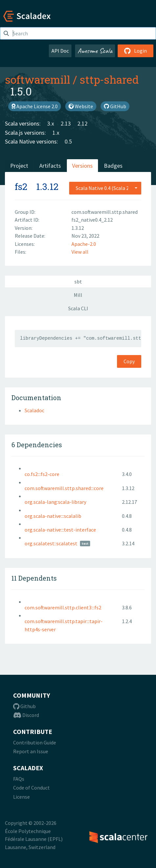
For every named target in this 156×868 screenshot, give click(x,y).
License (21, 797)
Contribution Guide (35, 742)
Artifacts (50, 166)
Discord (26, 715)
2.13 (66, 123)
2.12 (82, 123)
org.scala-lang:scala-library (55, 502)
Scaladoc (34, 410)
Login (136, 51)
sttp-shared (109, 79)
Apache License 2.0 (35, 106)
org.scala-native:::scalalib (53, 516)
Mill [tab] (78, 295)
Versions (82, 166)
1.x (56, 133)
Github (24, 706)
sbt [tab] (78, 281)
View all (80, 252)
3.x (51, 123)
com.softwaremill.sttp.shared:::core (64, 488)
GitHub (115, 106)
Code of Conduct (31, 788)
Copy (129, 361)
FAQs (19, 779)
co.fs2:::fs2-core (42, 474)
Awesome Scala (95, 51)
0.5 (68, 141)
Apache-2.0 (84, 244)
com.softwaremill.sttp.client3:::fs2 (63, 607)
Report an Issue (31, 751)
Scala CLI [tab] (78, 308)
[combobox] (105, 188)
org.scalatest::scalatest (51, 543)
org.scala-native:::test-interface (60, 530)
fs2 (21, 187)
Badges (113, 166)
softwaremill (38, 79)
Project (19, 166)
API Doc (60, 51)
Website (81, 106)
